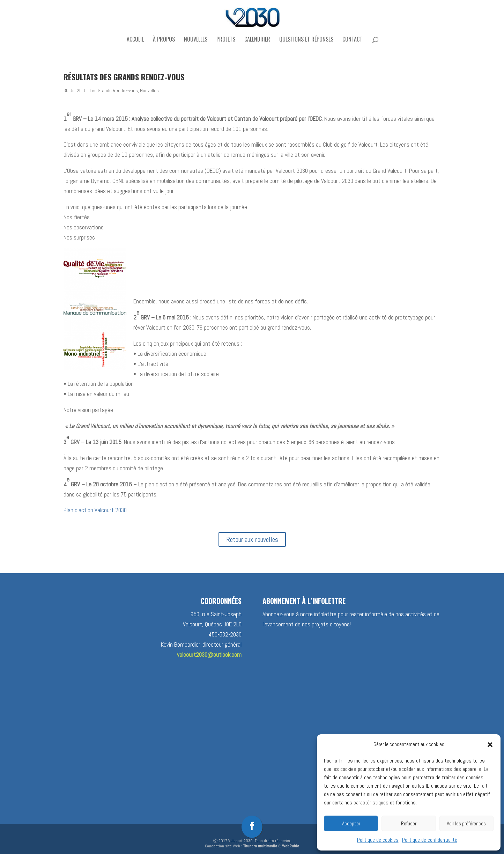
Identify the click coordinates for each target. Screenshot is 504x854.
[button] (490, 745)
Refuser (409, 823)
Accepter (351, 823)
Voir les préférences (466, 823)
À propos (164, 40)
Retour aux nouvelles (252, 539)
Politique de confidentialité (430, 840)
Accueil (135, 40)
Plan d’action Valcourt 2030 (95, 510)
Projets (226, 40)
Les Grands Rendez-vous (114, 91)
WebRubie (291, 846)
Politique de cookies (378, 840)
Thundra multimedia (260, 846)
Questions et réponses (306, 40)
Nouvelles (196, 40)
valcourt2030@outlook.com (209, 655)
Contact (352, 40)
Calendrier (257, 40)
